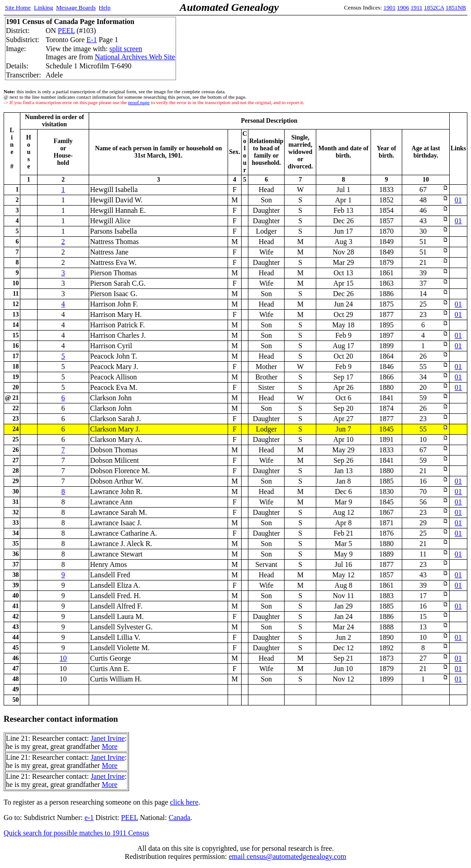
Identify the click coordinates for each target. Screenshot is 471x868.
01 (458, 200)
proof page (139, 102)
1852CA (434, 7)
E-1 (92, 40)
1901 (390, 7)
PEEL (67, 31)
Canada (180, 818)
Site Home (18, 7)
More (110, 746)
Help (105, 7)
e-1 (89, 818)
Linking (43, 7)
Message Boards (76, 7)
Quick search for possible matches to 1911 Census (76, 833)
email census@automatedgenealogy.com (287, 856)
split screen (126, 49)
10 (63, 658)
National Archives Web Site (135, 57)
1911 (417, 7)
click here (184, 802)
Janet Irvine (107, 738)
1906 (403, 7)
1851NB (456, 7)
